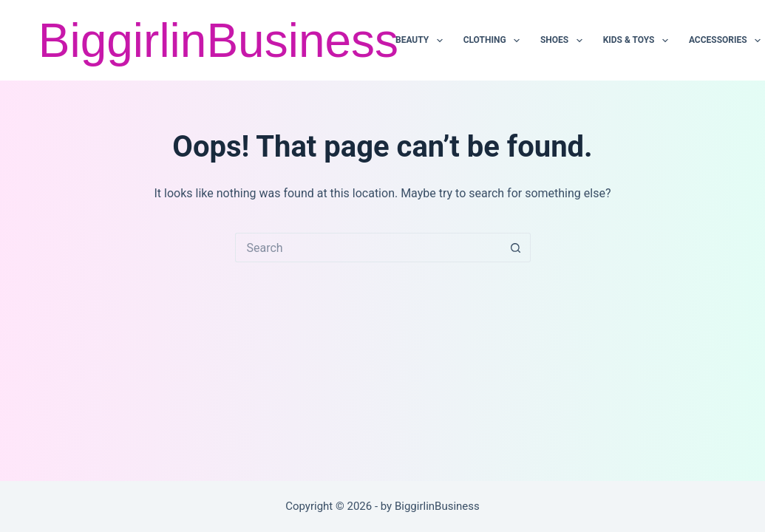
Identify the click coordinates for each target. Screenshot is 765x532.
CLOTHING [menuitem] (494, 41)
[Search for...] (368, 248)
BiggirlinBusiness (218, 41)
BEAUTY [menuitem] (422, 41)
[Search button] (516, 248)
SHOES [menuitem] (564, 41)
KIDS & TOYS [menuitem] (639, 41)
